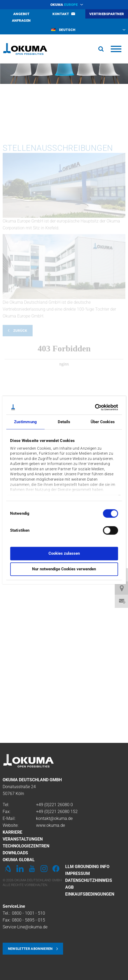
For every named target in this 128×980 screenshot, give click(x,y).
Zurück (20, 383)
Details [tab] (64, 422)
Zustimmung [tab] (25, 422)
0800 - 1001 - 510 (28, 913)
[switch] (106, 530)
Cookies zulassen (64, 553)
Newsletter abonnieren (30, 949)
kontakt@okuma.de (54, 818)
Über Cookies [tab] (103, 422)
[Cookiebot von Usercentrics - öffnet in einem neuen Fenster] (95, 407)
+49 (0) (43, 805)
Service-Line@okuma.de (25, 927)
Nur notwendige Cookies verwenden (64, 569)
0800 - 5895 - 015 (28, 920)
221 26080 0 (61, 805)
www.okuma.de (50, 825)
